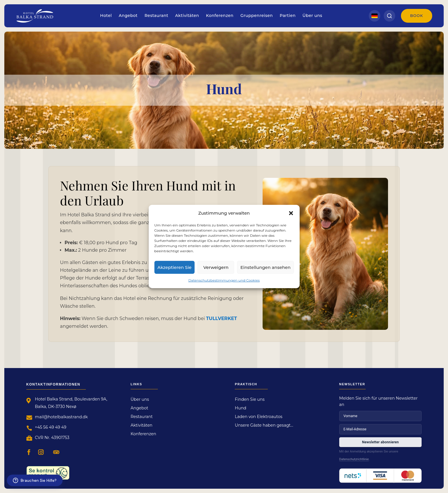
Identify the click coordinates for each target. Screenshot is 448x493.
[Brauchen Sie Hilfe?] (35, 480)
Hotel (106, 16)
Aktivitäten (187, 16)
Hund (241, 408)
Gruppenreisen (257, 16)
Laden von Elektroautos (258, 417)
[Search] (389, 16)
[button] (291, 213)
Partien (288, 16)
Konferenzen (220, 16)
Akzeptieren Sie (175, 267)
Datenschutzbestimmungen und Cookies (224, 280)
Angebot (128, 16)
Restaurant (156, 16)
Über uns (312, 16)
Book (417, 16)
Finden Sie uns (250, 400)
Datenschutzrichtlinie (354, 459)
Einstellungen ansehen (265, 267)
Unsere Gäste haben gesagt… (264, 425)
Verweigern (216, 267)
